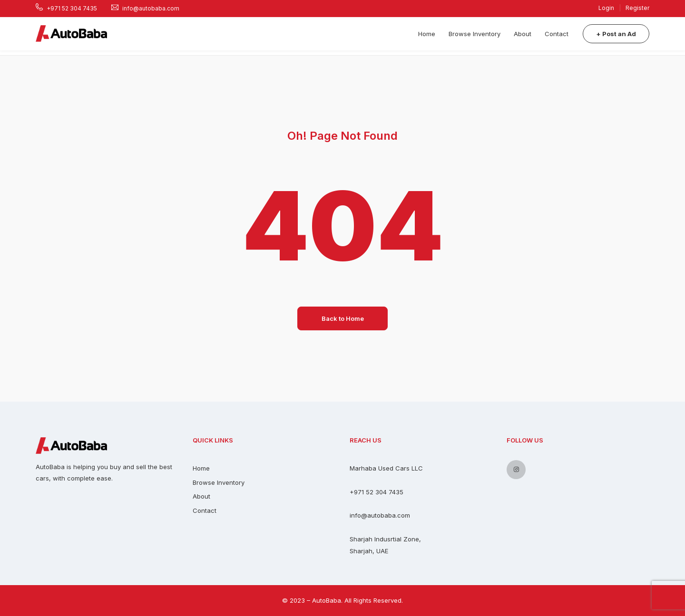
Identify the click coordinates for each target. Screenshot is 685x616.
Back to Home (343, 318)
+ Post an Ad (616, 34)
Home (427, 34)
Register (637, 8)
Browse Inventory (475, 34)
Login (607, 8)
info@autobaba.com (380, 515)
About (523, 34)
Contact (557, 34)
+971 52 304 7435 (377, 492)
